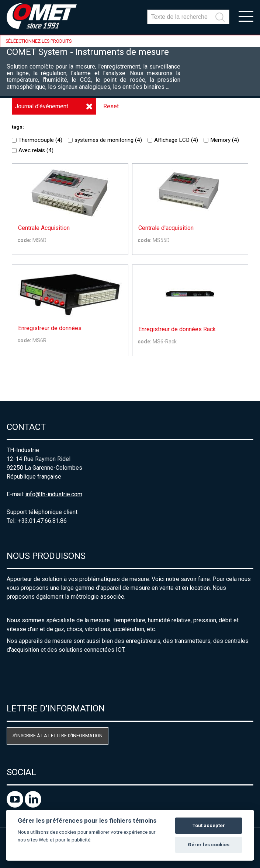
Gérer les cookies (209, 845)
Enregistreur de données (50, 328)
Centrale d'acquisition (166, 228)
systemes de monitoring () (105, 140)
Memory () (221, 140)
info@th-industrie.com (54, 494)
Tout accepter (209, 825)
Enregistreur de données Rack (177, 329)
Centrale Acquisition (44, 228)
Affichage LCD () (173, 140)
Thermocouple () (37, 140)
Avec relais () (33, 150)
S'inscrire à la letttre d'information (58, 736)
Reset (111, 106)
